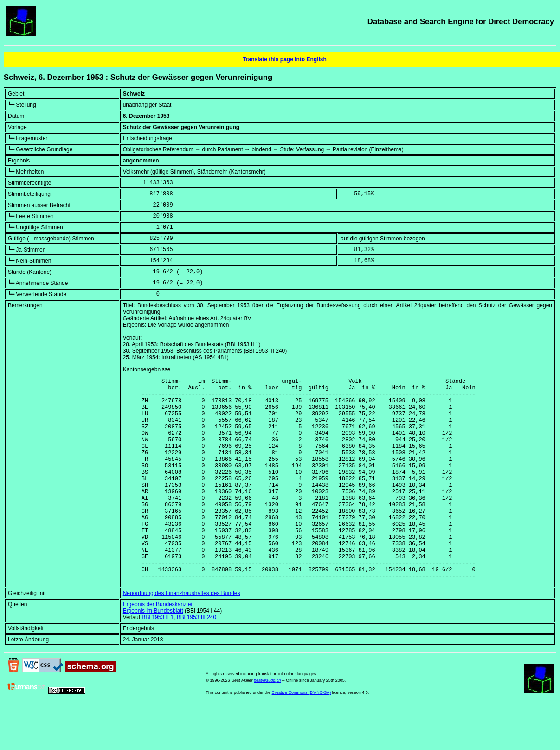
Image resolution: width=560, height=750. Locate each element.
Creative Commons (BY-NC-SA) (302, 736)
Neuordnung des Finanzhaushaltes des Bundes (182, 636)
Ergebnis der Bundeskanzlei (158, 647)
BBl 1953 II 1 (158, 660)
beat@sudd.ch (267, 724)
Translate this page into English (285, 59)
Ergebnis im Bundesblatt (153, 654)
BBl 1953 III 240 (196, 660)
